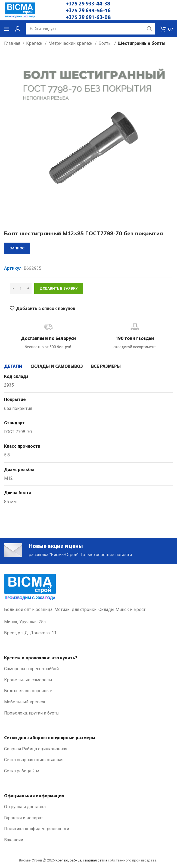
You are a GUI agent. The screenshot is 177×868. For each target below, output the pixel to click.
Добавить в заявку (59, 288)
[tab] (13, 366)
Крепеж (35, 43)
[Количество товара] (21, 289)
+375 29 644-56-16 (88, 10)
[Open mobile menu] (7, 29)
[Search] (90, 29)
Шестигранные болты (142, 43)
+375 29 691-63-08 (88, 17)
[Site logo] (20, 10)
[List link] (88, 669)
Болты (106, 43)
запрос (17, 248)
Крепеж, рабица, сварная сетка (81, 860)
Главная (13, 43)
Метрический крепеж (71, 43)
